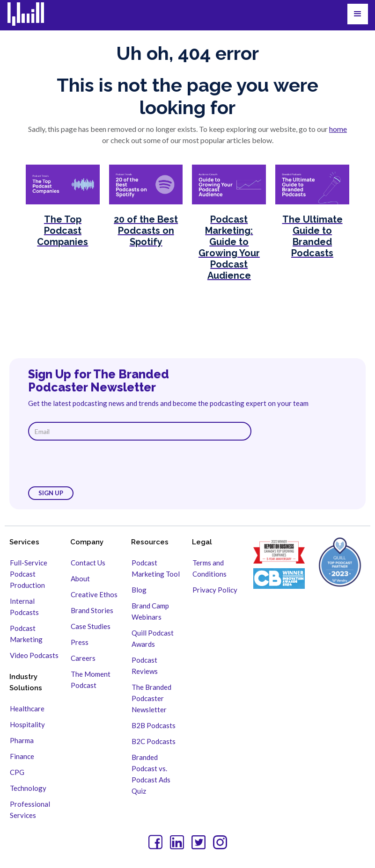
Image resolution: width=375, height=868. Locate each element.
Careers (83, 658)
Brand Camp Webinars (150, 611)
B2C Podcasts (154, 741)
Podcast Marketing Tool (156, 568)
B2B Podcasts (154, 725)
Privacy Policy (215, 590)
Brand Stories (92, 610)
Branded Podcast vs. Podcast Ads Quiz (151, 774)
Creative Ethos (94, 594)
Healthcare (27, 709)
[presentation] (99, 463)
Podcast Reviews (145, 665)
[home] (32, 14)
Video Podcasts (34, 655)
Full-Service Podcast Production (29, 574)
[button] (358, 14)
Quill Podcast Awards (153, 638)
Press (80, 642)
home (338, 129)
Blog (139, 590)
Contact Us (88, 563)
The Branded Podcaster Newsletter (151, 698)
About (80, 579)
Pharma (22, 740)
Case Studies (91, 626)
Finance (22, 756)
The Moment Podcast (91, 680)
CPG (17, 772)
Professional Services (30, 810)
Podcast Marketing (26, 634)
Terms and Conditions (210, 568)
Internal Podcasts (24, 607)
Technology (28, 788)
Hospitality (27, 724)
